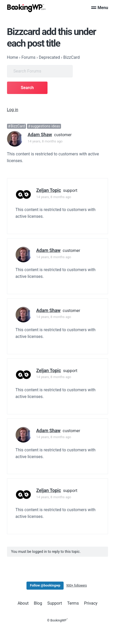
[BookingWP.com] (26, 8)
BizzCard (18, 126)
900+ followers (76, 585)
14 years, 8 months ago (45, 141)
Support (55, 603)
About (23, 603)
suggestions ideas (45, 126)
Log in (13, 110)
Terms (73, 603)
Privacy (91, 603)
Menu (100, 8)
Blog (38, 603)
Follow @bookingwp (45, 585)
